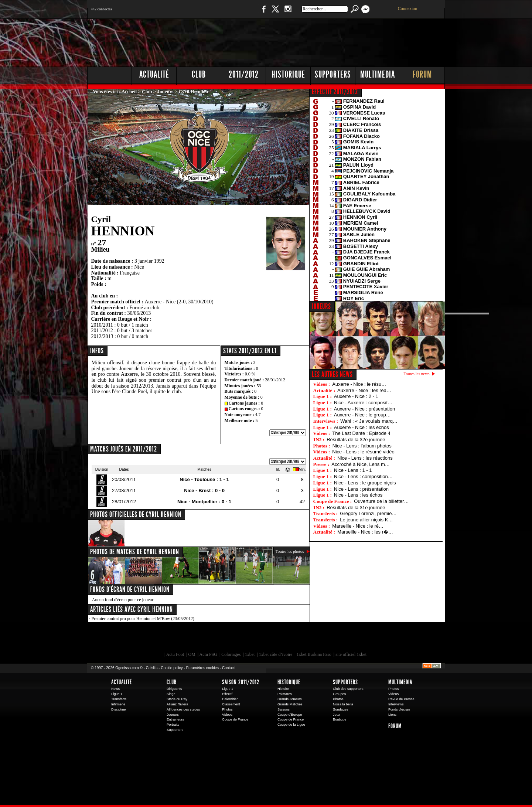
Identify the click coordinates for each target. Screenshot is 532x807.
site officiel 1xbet (351, 654)
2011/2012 (244, 74)
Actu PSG (208, 654)
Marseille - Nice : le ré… (358, 526)
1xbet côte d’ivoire (276, 654)
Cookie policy (172, 668)
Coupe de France (235, 719)
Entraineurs (175, 719)
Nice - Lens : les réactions (365, 458)
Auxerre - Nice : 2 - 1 (356, 396)
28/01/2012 (275, 380)
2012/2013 (102, 336)
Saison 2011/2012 (241, 682)
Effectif (227, 694)
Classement (231, 704)
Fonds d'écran (399, 709)
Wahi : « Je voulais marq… (369, 421)
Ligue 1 (117, 694)
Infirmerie (118, 704)
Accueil (129, 91)
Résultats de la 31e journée (356, 508)
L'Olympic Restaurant (270, 639)
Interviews (396, 704)
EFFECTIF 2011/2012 (335, 92)
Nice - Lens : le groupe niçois (365, 483)
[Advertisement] (311, 41)
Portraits (173, 725)
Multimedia (378, 74)
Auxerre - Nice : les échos (362, 427)
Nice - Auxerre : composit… (363, 403)
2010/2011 (102, 325)
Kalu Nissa (369, 639)
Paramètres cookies (202, 668)
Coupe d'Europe (290, 715)
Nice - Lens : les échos (358, 495)
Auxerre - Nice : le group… (362, 415)
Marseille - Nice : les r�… (365, 532)
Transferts (119, 699)
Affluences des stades (183, 709)
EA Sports (172, 639)
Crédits (152, 668)
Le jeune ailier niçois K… (366, 520)
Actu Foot (175, 654)
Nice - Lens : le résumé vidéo (363, 452)
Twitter (275, 13)
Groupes (339, 694)
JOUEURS (321, 306)
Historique (288, 74)
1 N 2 (211, 13)
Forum (422, 74)
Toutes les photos (290, 551)
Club (199, 74)
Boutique (240, 13)
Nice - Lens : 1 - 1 (353, 470)
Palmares (285, 694)
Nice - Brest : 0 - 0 (204, 491)
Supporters (333, 74)
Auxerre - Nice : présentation (364, 409)
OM (192, 654)
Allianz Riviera (177, 704)
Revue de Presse (401, 699)
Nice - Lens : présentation (361, 489)
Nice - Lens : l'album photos (362, 446)
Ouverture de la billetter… (381, 501)
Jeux (336, 715)
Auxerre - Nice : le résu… (359, 384)
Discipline (118, 709)
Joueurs (166, 91)
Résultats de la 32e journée (356, 440)
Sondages (341, 709)
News (115, 689)
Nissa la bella (343, 704)
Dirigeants (174, 689)
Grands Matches (290, 704)
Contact (228, 668)
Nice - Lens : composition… (363, 476)
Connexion (408, 8)
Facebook (263, 13)
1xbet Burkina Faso (314, 654)
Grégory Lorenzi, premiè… (368, 513)
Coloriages (231, 654)
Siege (171, 694)
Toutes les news (417, 374)
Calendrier (230, 699)
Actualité (154, 74)
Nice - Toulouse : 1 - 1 (204, 479)
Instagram (288, 13)
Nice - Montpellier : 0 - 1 (204, 502)
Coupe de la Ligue (291, 725)
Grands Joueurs (290, 699)
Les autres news (332, 374)
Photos (227, 709)
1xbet (250, 654)
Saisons (284, 709)
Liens (392, 715)
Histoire (283, 689)
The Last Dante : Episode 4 (361, 433)
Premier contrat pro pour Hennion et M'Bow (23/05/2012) (143, 619)
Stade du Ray (177, 699)
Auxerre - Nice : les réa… (364, 390)
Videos (227, 715)
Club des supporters (348, 689)
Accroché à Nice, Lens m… (361, 464)
